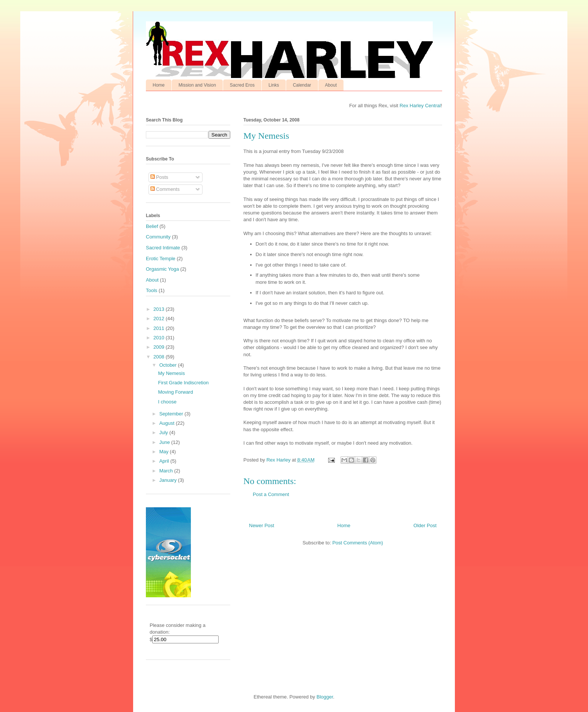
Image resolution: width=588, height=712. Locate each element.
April (165, 461)
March (167, 471)
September (172, 414)
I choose (167, 402)
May (165, 452)
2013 (160, 309)
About (331, 85)
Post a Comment (271, 494)
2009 (160, 347)
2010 (160, 338)
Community (158, 237)
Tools (151, 290)
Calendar (302, 85)
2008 (160, 357)
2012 (160, 319)
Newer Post (262, 525)
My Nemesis (171, 373)
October (169, 365)
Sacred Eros (242, 85)
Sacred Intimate (163, 248)
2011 (160, 328)
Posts (159, 177)
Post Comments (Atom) (358, 543)
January (169, 480)
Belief (152, 226)
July (164, 432)
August (168, 423)
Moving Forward (175, 392)
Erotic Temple (161, 259)
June (165, 442)
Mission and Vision (197, 85)
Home (159, 85)
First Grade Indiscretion (183, 383)
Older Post (425, 525)
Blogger (325, 697)
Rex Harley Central (420, 106)
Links (274, 85)
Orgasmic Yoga (162, 269)
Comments (165, 189)
